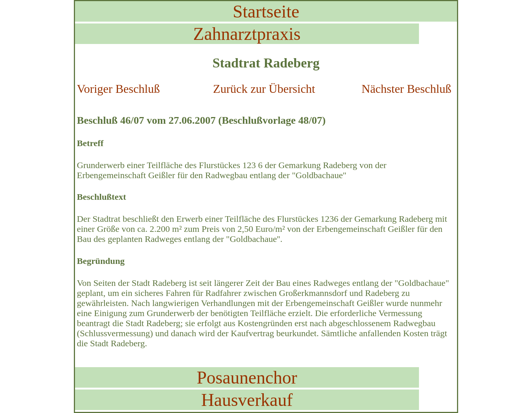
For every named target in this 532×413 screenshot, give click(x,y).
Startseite (266, 11)
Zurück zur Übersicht (264, 89)
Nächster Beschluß (406, 89)
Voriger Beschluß (118, 89)
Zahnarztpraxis (247, 34)
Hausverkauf (247, 400)
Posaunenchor (247, 377)
